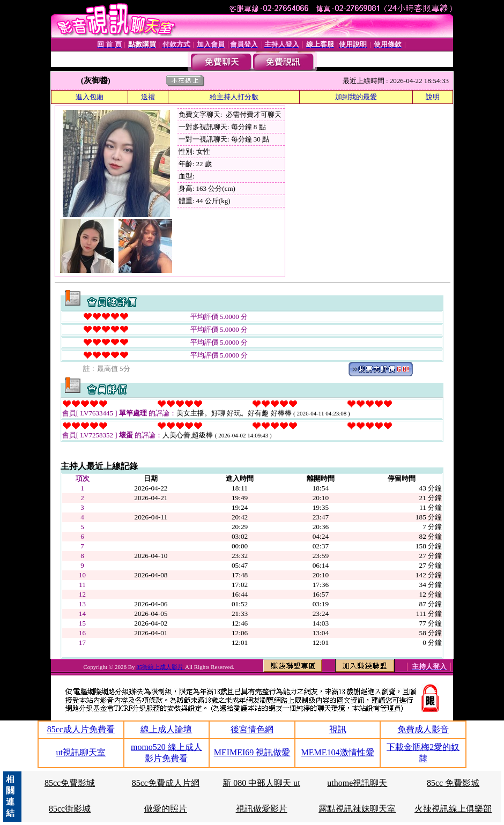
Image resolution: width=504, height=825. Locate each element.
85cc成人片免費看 (81, 729)
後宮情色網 (252, 729)
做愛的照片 (166, 809)
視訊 (338, 729)
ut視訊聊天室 (81, 752)
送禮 (148, 97)
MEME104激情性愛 (338, 752)
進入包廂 (90, 97)
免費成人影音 (423, 729)
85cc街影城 (70, 809)
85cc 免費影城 (453, 783)
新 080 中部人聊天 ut (261, 783)
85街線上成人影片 (161, 667)
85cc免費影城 (70, 783)
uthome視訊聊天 (357, 783)
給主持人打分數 (234, 97)
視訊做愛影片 (262, 809)
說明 (433, 97)
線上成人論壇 (166, 729)
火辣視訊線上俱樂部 (453, 809)
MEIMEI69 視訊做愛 (252, 752)
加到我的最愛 (356, 97)
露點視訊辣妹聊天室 (357, 809)
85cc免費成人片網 (166, 783)
